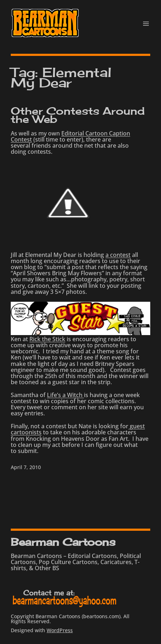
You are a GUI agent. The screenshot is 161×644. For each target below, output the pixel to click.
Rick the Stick (47, 339)
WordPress (60, 630)
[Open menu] (146, 24)
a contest (118, 255)
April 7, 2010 (26, 467)
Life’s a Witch (65, 395)
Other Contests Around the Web (78, 115)
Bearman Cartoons (63, 542)
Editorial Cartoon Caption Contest (70, 136)
